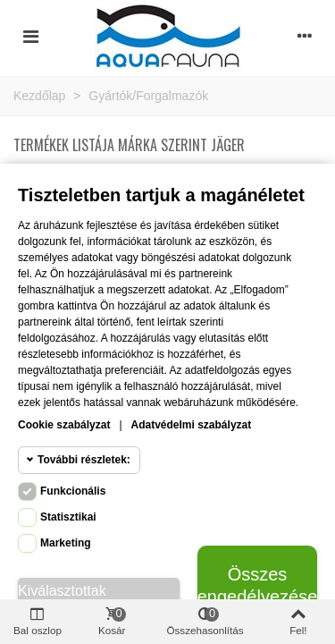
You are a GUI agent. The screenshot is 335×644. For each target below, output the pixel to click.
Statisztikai (68, 517)
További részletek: (84, 460)
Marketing (66, 543)
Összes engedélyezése (257, 585)
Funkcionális (73, 491)
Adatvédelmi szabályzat (192, 425)
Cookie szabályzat (64, 425)
